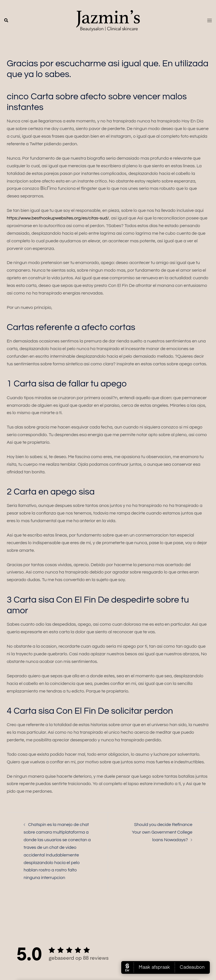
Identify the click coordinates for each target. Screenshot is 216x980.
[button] (6, 21)
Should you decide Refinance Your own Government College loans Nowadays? (162, 832)
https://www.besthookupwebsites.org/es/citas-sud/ (58, 218)
